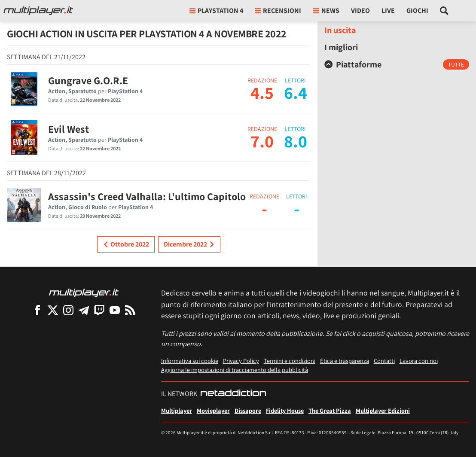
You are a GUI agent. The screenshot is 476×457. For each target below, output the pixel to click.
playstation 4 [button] (216, 11)
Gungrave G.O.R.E (88, 80)
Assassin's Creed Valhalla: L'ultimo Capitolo (147, 196)
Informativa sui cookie (190, 361)
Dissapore (248, 410)
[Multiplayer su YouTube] (115, 310)
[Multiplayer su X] (53, 310)
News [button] (326, 11)
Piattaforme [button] (353, 64)
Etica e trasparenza (345, 361)
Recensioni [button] (278, 11)
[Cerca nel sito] (444, 11)
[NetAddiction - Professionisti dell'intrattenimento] (233, 394)
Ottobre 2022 (126, 244)
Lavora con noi (419, 361)
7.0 (262, 141)
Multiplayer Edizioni (383, 410)
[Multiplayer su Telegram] (84, 310)
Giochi (417, 11)
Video (360, 11)
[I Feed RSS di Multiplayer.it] (130, 310)
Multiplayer (177, 410)
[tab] (397, 64)
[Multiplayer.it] (38, 11)
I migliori (341, 47)
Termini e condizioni (290, 361)
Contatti (384, 361)
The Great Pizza (330, 410)
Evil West (69, 129)
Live (388, 11)
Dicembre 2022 (189, 244)
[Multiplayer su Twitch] (99, 310)
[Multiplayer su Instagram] (68, 310)
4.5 (262, 92)
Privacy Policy (241, 361)
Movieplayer (213, 410)
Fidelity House (285, 410)
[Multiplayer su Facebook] (37, 310)
